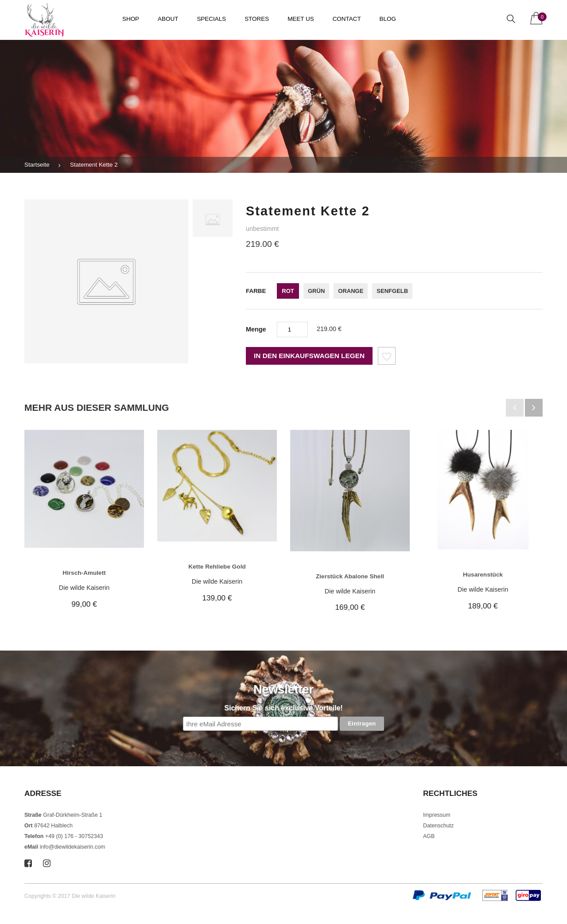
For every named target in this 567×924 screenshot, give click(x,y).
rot (288, 291)
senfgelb (392, 291)
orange (351, 291)
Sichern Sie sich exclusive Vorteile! (283, 708)
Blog (388, 19)
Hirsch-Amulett (84, 573)
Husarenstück (483, 575)
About (168, 19)
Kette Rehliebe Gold (217, 567)
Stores (257, 19)
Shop (131, 19)
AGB (429, 836)
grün (316, 291)
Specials (211, 19)
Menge (256, 329)
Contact (347, 19)
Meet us (301, 19)
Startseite (37, 165)
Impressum (437, 815)
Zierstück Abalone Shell (350, 576)
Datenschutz (438, 826)
